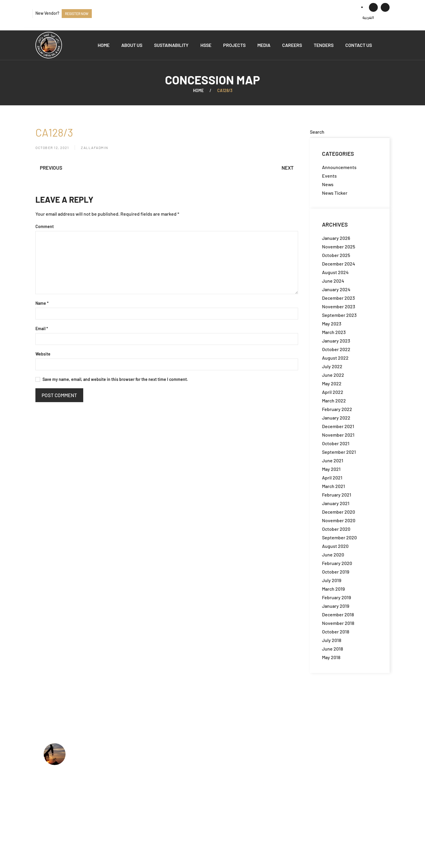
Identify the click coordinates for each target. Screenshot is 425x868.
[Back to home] (49, 45)
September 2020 (339, 537)
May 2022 (332, 383)
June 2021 (333, 460)
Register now (77, 14)
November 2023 (339, 306)
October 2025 (336, 255)
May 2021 (331, 469)
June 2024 (333, 281)
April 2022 (333, 392)
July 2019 (332, 580)
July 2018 (332, 640)
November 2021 (338, 435)
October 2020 (336, 529)
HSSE (206, 45)
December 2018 (338, 614)
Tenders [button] (324, 45)
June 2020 (333, 555)
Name (42, 303)
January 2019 (336, 606)
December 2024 (339, 264)
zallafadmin (95, 148)
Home (104, 45)
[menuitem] (368, 18)
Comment (45, 226)
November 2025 (339, 247)
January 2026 (336, 238)
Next (288, 168)
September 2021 (339, 452)
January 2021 (336, 503)
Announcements (339, 167)
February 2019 (336, 597)
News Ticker (335, 193)
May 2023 (332, 324)
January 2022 (336, 418)
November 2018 (338, 623)
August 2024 (335, 272)
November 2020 (339, 520)
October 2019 (336, 572)
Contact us (359, 45)
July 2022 (332, 366)
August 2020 (335, 546)
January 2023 (336, 341)
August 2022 (335, 358)
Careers (292, 45)
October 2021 (336, 443)
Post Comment (59, 395)
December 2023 (338, 298)
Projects (234, 45)
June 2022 (333, 375)
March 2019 (333, 589)
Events (329, 176)
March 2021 (334, 486)
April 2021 (332, 478)
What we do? (188, 763)
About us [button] (132, 45)
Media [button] (264, 45)
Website (43, 354)
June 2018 (332, 649)
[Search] (350, 132)
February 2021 (337, 495)
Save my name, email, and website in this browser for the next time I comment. (112, 379)
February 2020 (337, 563)
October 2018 (336, 632)
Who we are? (188, 754)
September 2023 (339, 315)
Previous (51, 168)
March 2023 (334, 332)
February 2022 (337, 409)
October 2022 (336, 349)
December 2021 (338, 426)
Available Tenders (193, 790)
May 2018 (331, 657)
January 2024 (336, 289)
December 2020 (339, 512)
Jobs (179, 781)
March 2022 (334, 401)
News (328, 184)
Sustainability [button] (171, 45)
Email (42, 329)
